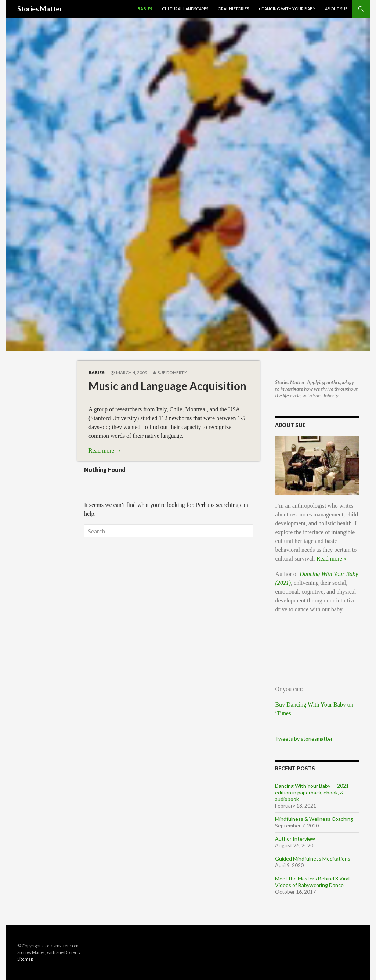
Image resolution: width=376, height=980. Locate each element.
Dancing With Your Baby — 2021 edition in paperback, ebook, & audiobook (312, 792)
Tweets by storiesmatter (304, 739)
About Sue (336, 9)
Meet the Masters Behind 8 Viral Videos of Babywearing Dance (312, 882)
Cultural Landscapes (185, 9)
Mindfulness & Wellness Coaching (314, 819)
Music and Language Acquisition (167, 386)
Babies (145, 9)
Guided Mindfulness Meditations (313, 859)
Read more (105, 450)
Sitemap (25, 959)
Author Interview (295, 839)
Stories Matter (40, 9)
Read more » (332, 559)
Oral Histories (233, 9)
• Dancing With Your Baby (287, 9)
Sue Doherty (172, 373)
